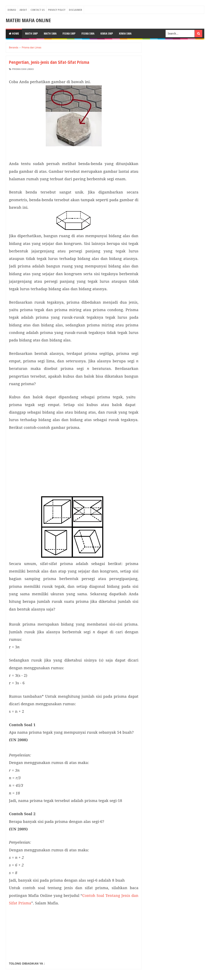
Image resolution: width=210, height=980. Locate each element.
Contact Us (38, 10)
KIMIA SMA (125, 33)
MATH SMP (31, 33)
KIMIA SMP (107, 33)
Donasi (12, 10)
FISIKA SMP (69, 33)
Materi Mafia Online (28, 20)
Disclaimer (75, 10)
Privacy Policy (57, 10)
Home (14, 33)
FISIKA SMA (88, 33)
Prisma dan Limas (23, 69)
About (23, 10)
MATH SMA (50, 33)
